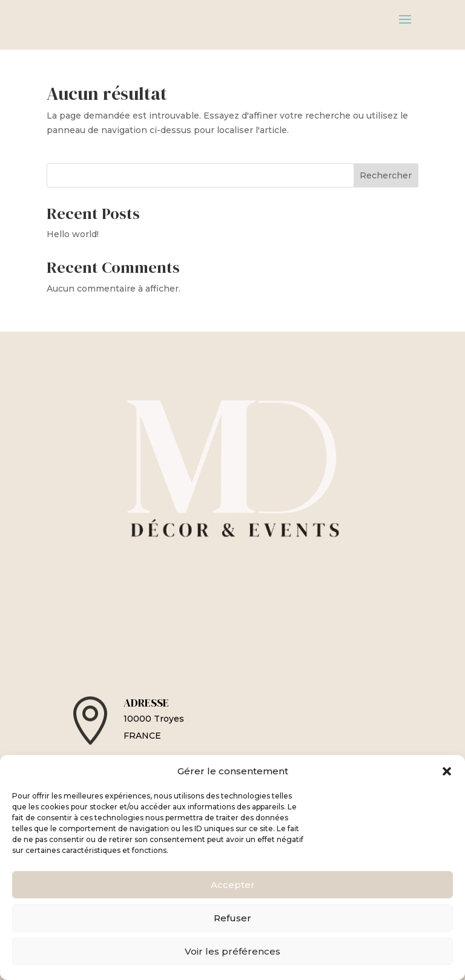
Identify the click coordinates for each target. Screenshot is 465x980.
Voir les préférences (232, 951)
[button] (447, 771)
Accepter (233, 885)
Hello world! (73, 234)
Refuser (232, 918)
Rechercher (386, 175)
